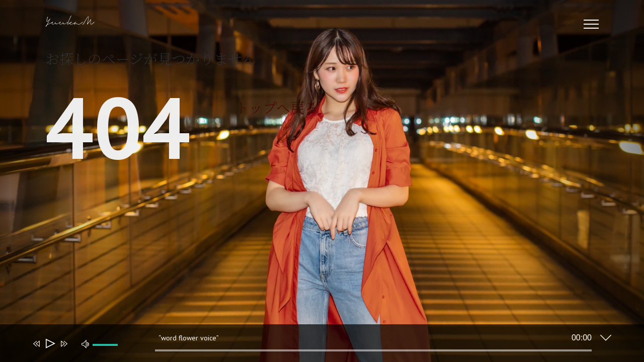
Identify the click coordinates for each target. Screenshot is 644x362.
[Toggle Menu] (591, 24)
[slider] (373, 350)
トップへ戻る (277, 107)
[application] (314, 345)
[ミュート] (86, 343)
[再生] (50, 344)
